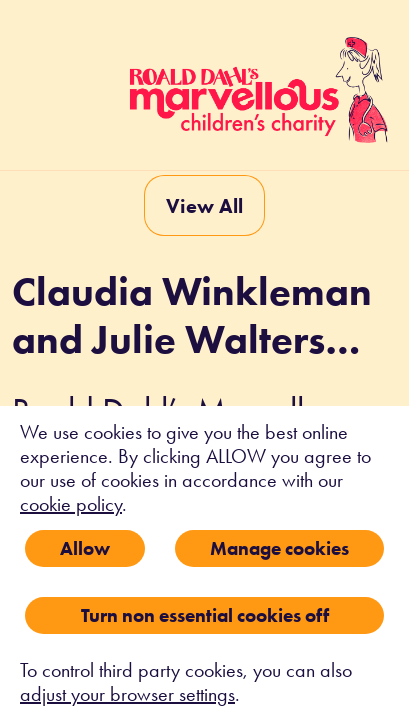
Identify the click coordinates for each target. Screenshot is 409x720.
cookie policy (71, 504)
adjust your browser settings (127, 694)
